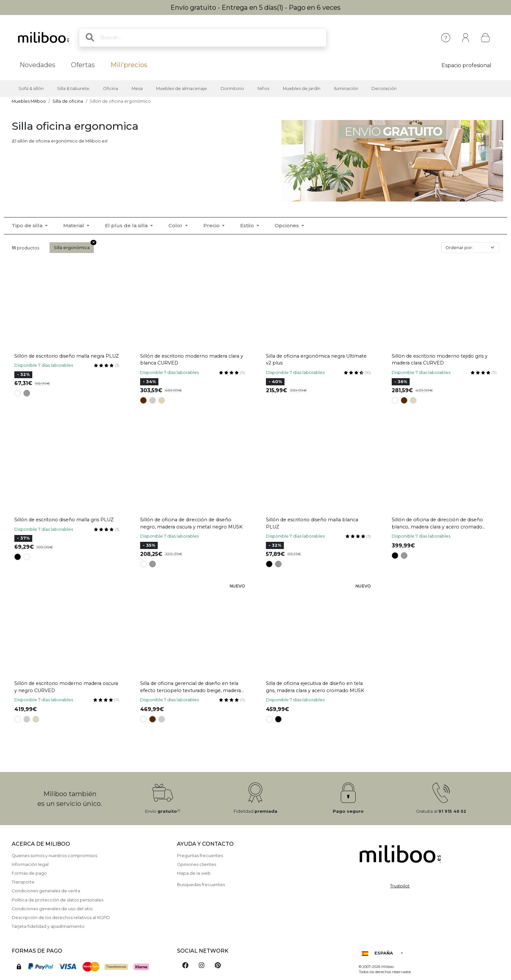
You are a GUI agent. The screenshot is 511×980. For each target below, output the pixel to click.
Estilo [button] (248, 225)
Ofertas (83, 65)
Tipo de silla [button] (28, 225)
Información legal (30, 864)
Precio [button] (212, 225)
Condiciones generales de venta (46, 891)
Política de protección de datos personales (58, 900)
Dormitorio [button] (232, 89)
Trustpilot (400, 886)
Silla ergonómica (74, 246)
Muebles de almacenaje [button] (182, 89)
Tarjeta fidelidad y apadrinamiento (48, 926)
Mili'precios (129, 65)
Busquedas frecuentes (201, 885)
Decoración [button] (384, 89)
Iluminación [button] (346, 89)
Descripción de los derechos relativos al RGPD (61, 918)
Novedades (37, 65)
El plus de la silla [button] (127, 225)
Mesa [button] (137, 89)
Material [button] (74, 225)
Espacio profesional (467, 65)
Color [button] (176, 225)
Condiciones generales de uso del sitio (52, 909)
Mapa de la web (194, 873)
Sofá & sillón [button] (31, 89)
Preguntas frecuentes (200, 856)
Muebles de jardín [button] (302, 89)
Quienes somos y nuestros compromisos (54, 856)
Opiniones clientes (197, 864)
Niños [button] (263, 89)
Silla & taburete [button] (73, 89)
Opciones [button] (287, 225)
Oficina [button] (110, 89)
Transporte (23, 882)
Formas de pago (29, 873)
